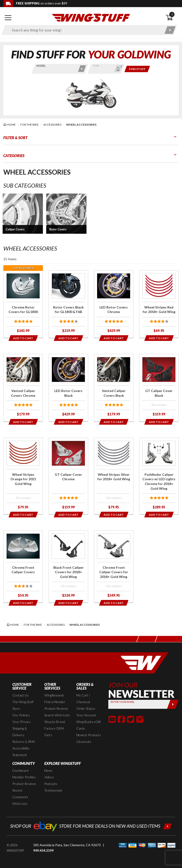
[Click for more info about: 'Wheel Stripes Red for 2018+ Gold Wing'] (159, 304)
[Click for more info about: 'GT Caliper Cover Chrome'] (68, 476)
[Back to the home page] (91, 17)
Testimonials (53, 790)
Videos (49, 777)
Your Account (86, 715)
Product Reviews (56, 708)
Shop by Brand (55, 722)
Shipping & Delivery (20, 732)
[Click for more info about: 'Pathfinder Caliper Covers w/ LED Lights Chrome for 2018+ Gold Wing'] (159, 476)
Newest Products (89, 735)
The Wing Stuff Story (23, 705)
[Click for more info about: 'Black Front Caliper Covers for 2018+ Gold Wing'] (68, 566)
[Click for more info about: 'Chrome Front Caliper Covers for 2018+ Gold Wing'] (114, 566)
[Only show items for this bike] (137, 69)
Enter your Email (123, 702)
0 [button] (172, 14)
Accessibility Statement (21, 751)
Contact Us (20, 695)
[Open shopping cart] (172, 18)
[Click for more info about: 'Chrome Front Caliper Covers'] (23, 566)
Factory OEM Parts (54, 732)
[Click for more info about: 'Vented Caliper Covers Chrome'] (23, 388)
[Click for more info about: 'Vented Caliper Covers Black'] (114, 388)
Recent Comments (20, 794)
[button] (23, 214)
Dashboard (20, 770)
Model (41, 66)
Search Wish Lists (57, 715)
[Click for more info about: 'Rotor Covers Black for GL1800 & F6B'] (68, 304)
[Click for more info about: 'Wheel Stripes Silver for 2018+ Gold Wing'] (114, 476)
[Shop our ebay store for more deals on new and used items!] (91, 826)
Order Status (86, 708)
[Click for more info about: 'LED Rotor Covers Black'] (68, 388)
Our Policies (21, 715)
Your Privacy (21, 722)
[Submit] (173, 704)
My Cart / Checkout (83, 698)
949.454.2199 (43, 850)
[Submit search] (170, 30)
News (48, 770)
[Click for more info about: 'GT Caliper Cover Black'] (159, 388)
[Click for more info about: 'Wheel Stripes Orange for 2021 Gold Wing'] (23, 476)
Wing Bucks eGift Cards (89, 725)
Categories (14, 156)
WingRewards (54, 695)
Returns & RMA (24, 742)
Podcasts (51, 784)
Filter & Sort (15, 138)
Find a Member (55, 702)
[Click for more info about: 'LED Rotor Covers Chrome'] (114, 304)
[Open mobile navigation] (8, 18)
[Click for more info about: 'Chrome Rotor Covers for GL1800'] (23, 304)
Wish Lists (20, 804)
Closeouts (84, 742)
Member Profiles (24, 777)
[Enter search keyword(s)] (85, 30)
